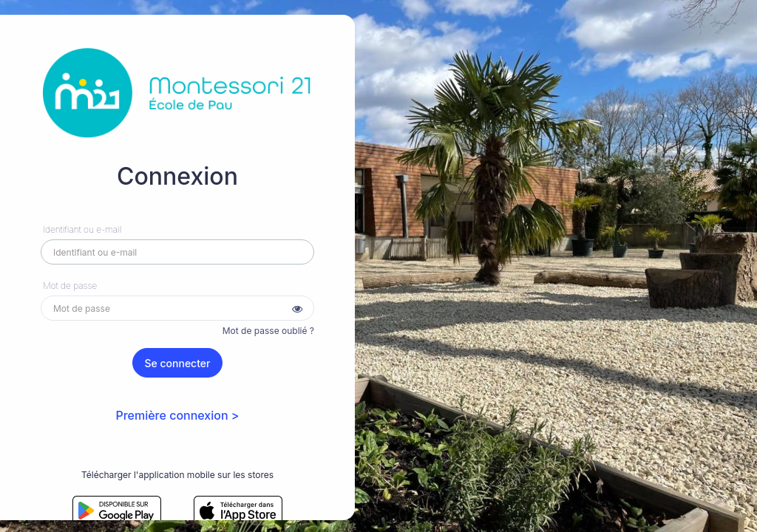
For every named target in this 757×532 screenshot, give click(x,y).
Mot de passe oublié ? (268, 331)
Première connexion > (177, 415)
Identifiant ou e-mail (82, 229)
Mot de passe (70, 286)
